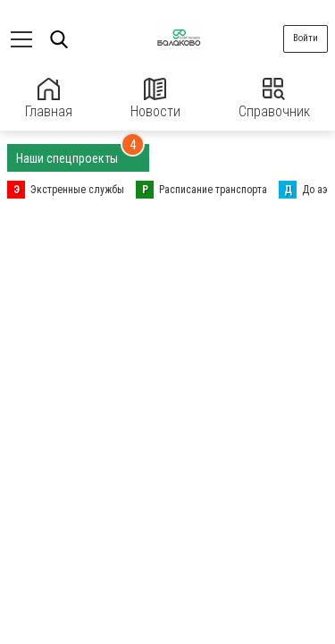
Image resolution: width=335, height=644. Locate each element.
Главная (49, 99)
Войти (306, 38)
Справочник (274, 99)
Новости (155, 99)
